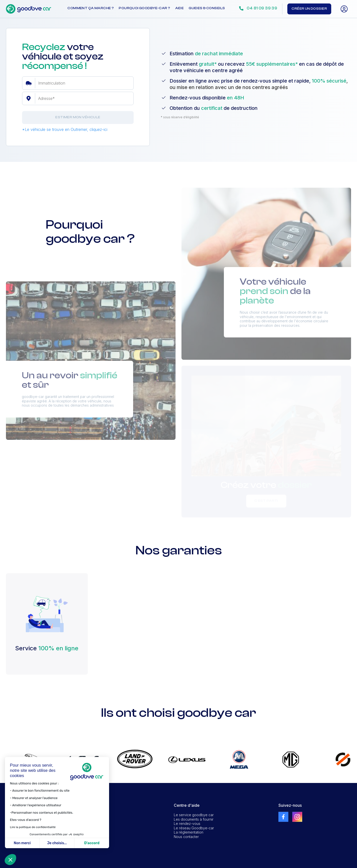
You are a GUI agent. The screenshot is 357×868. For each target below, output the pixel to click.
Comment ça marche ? (91, 8)
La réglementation (189, 832)
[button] (10, 860)
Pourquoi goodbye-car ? (144, 8)
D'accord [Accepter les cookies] (92, 843)
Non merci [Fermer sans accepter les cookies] (22, 843)
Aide (180, 8)
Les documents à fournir (194, 819)
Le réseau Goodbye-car (194, 828)
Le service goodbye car (194, 815)
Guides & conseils (207, 8)
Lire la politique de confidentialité (33, 827)
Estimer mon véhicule (78, 117)
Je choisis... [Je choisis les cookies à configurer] (57, 843)
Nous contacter (186, 837)
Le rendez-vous (187, 823)
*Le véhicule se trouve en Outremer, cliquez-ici (65, 129)
